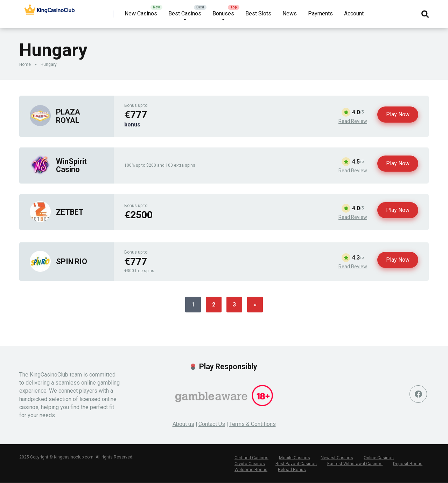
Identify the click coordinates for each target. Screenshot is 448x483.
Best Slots (258, 13)
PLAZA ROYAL (68, 116)
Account (354, 13)
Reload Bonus (291, 470)
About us (183, 424)
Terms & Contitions (253, 424)
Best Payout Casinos (295, 464)
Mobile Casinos (293, 458)
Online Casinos (376, 458)
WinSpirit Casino (71, 165)
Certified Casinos (251, 458)
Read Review (353, 121)
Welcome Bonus (251, 470)
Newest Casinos (334, 458)
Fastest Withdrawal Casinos (353, 464)
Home (25, 64)
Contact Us (212, 424)
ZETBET (70, 212)
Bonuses (223, 13)
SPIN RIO (72, 261)
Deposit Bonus (405, 464)
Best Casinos (185, 13)
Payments (320, 13)
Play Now (398, 114)
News (290, 13)
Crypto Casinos (249, 464)
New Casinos (141, 13)
